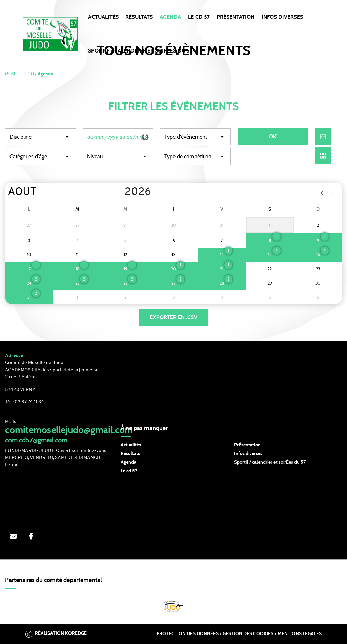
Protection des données (188, 634)
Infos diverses (248, 454)
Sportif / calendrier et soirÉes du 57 (270, 462)
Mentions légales (300, 634)
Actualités (103, 17)
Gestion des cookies (248, 634)
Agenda (170, 17)
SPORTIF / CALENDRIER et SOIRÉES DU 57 (140, 51)
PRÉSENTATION (236, 17)
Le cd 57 (129, 471)
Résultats (139, 17)
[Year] (119, 192)
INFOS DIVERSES (282, 17)
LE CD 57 (199, 17)
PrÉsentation (247, 445)
